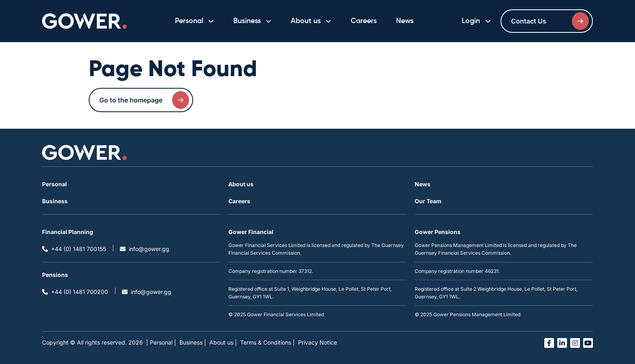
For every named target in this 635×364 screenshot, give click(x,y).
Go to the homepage (144, 100)
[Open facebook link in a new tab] (549, 343)
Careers (364, 21)
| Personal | (161, 342)
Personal (54, 184)
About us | (223, 342)
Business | (193, 342)
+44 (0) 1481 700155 (74, 249)
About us (241, 184)
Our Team (428, 201)
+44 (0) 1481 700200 (75, 292)
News (405, 21)
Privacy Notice (317, 342)
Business (55, 201)
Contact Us (550, 21)
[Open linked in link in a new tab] (562, 343)
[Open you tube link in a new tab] (588, 343)
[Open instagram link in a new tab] (575, 343)
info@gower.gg (145, 249)
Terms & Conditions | (267, 342)
